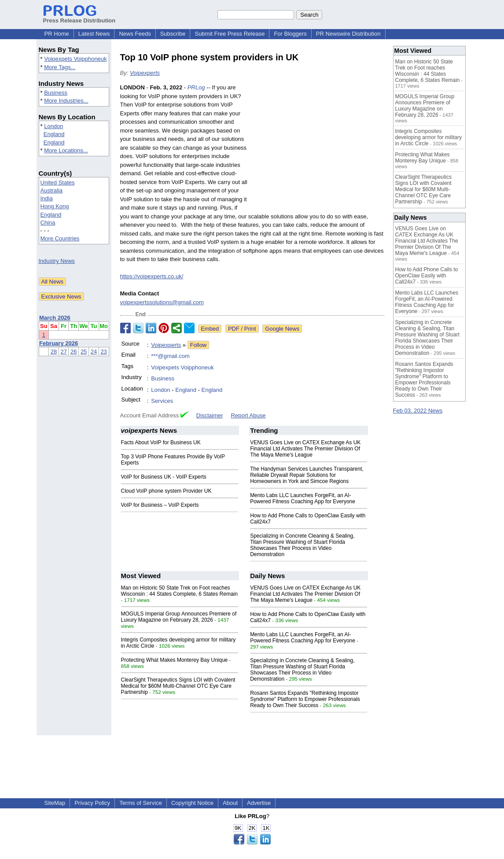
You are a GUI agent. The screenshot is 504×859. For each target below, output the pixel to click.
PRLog (196, 87)
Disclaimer (210, 415)
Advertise (259, 803)
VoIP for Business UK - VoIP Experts (164, 477)
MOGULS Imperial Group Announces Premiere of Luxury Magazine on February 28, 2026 (179, 617)
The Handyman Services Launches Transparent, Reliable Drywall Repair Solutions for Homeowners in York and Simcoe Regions (307, 475)
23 (103, 352)
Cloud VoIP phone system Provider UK (166, 491)
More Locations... (66, 150)
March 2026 (55, 318)
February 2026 (59, 343)
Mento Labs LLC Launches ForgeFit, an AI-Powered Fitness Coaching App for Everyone (303, 498)
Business (56, 93)
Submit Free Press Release (230, 34)
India (47, 198)
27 (63, 352)
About (230, 803)
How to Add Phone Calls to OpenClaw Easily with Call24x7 (427, 276)
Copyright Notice (192, 803)
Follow (199, 345)
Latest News (94, 34)
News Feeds (135, 34)
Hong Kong (55, 206)
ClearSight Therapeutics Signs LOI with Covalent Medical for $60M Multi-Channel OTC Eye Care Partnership (178, 686)
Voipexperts (145, 73)
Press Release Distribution (79, 17)
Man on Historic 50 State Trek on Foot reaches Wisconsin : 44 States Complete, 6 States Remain (179, 591)
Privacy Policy (92, 803)
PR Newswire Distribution (348, 34)
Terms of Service (141, 803)
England (54, 134)
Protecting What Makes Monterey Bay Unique (175, 660)
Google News (282, 329)
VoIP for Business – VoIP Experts (160, 505)
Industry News (57, 261)
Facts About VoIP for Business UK (161, 442)
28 (54, 352)
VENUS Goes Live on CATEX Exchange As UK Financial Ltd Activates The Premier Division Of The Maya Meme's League (305, 449)
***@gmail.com (170, 356)
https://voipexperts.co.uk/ (152, 276)
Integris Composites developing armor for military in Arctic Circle (429, 137)
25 (84, 352)
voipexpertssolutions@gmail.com (162, 302)
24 (94, 352)
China (48, 223)
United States (58, 182)
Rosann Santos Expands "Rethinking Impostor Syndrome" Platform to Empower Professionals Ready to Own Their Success (305, 699)
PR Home (57, 34)
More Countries (60, 238)
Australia (52, 190)
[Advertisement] (318, 148)
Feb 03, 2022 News (418, 411)
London (53, 126)
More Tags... (60, 67)
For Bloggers (290, 34)
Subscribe (173, 34)
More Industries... (66, 101)
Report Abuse (248, 415)
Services (162, 401)
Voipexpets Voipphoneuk (75, 59)
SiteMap (55, 803)
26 (74, 352)
